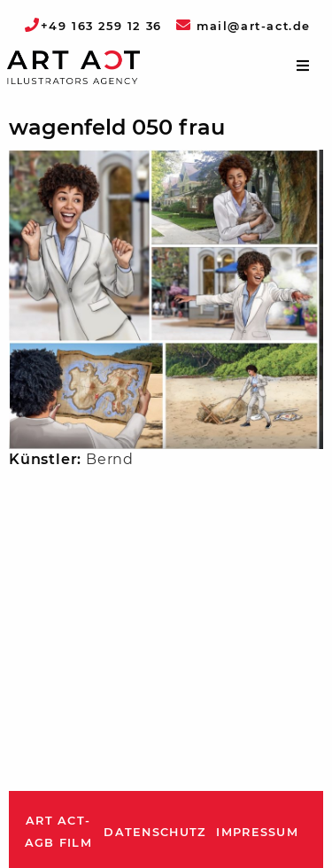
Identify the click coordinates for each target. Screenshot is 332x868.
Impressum (257, 832)
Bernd (110, 459)
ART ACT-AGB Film (58, 832)
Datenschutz (154, 832)
